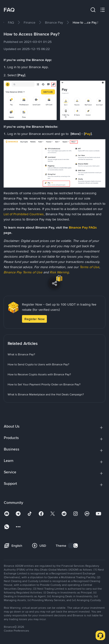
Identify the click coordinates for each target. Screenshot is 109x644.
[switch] (73, 546)
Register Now (34, 319)
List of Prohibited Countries (24, 214)
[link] (11, 22)
